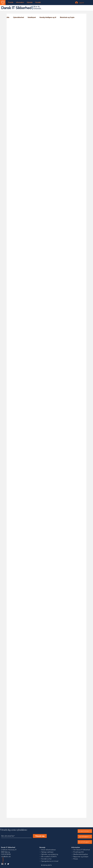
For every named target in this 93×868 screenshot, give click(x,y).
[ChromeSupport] (85, 842)
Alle (8, 17)
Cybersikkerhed (19, 17)
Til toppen (3, 861)
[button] (20, 2)
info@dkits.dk (6, 857)
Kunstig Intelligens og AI (48, 17)
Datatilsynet (32, 17)
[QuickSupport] (85, 837)
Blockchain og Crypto (67, 17)
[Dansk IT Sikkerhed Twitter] (8, 864)
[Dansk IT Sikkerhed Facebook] (5, 864)
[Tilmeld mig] (40, 836)
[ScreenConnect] (85, 831)
